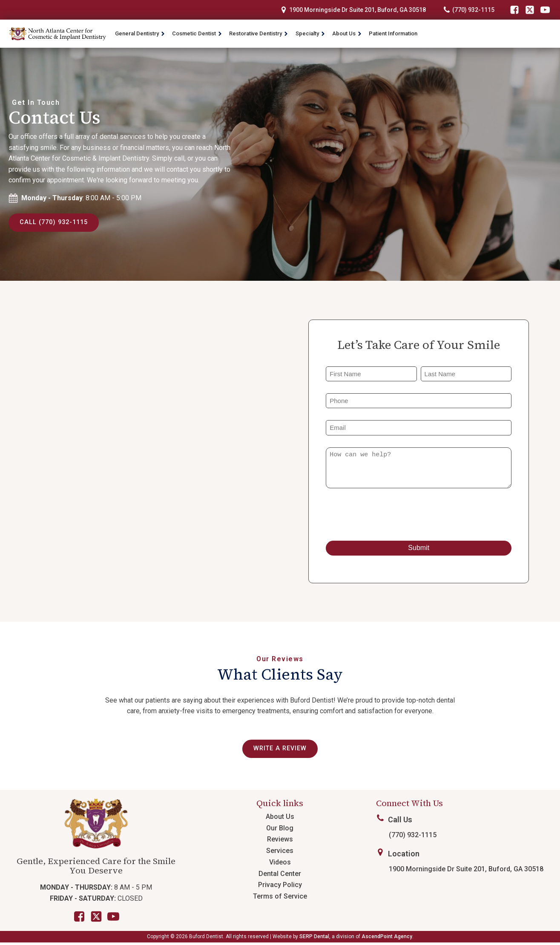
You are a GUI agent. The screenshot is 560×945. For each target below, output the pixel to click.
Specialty (310, 33)
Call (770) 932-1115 (57, 223)
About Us (347, 33)
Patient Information (393, 33)
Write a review (280, 751)
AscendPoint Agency (387, 939)
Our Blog (280, 830)
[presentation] (391, 516)
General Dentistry (140, 33)
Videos (280, 864)
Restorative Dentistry (259, 33)
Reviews (280, 842)
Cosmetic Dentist (197, 33)
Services (280, 853)
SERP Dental (314, 939)
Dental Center (280, 876)
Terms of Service (280, 898)
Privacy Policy (280, 887)
